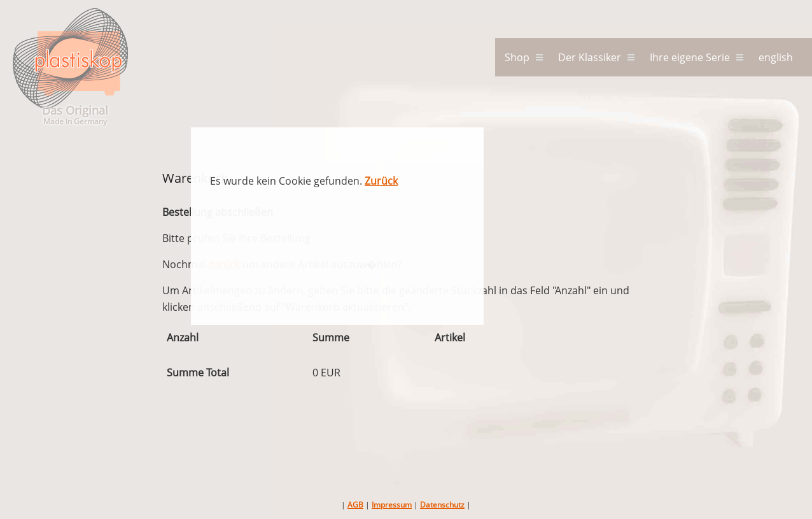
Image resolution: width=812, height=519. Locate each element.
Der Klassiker (590, 57)
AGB (355, 505)
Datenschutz (442, 505)
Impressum (392, 505)
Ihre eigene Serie (690, 57)
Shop (517, 57)
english (776, 57)
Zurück (381, 181)
